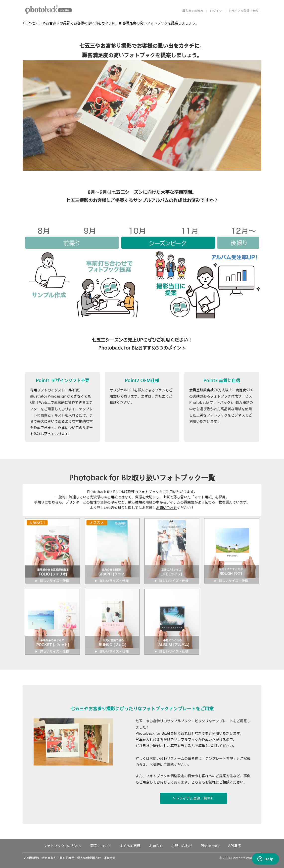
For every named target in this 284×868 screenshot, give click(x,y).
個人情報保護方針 (89, 858)
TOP (26, 23)
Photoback (210, 846)
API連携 (234, 846)
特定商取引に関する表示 (58, 858)
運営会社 (110, 858)
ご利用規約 (31, 858)
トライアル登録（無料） (245, 11)
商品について (101, 846)
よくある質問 (130, 846)
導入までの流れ (193, 11)
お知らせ (156, 846)
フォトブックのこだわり (63, 846)
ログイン (216, 11)
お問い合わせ (166, 508)
